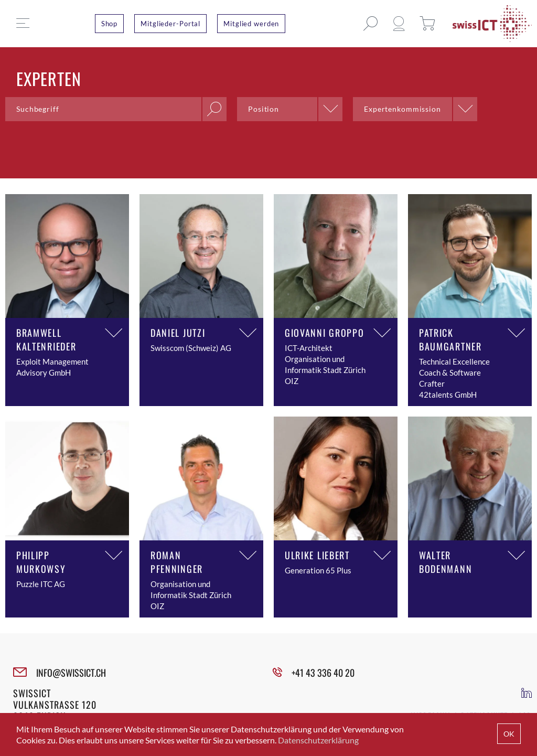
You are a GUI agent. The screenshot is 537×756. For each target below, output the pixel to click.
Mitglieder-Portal (170, 24)
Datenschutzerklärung (318, 740)
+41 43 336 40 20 (323, 673)
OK (509, 734)
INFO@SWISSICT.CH (71, 673)
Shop (110, 24)
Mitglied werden (251, 24)
